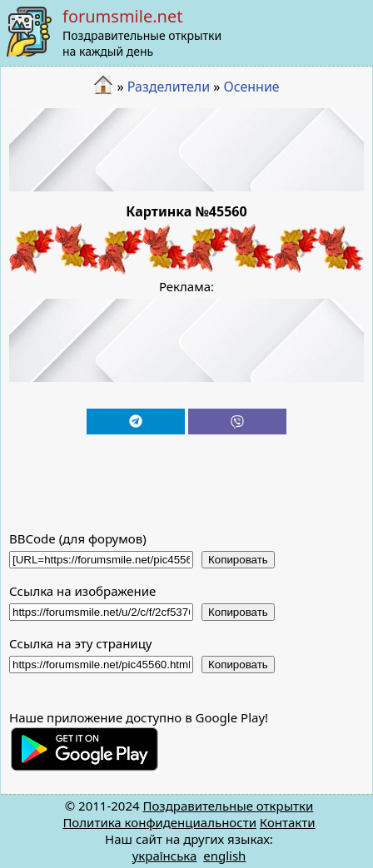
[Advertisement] (187, 150)
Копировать (238, 560)
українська (165, 856)
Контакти (288, 822)
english (224, 856)
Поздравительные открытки (228, 806)
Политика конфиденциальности (159, 822)
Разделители (169, 87)
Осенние (252, 87)
